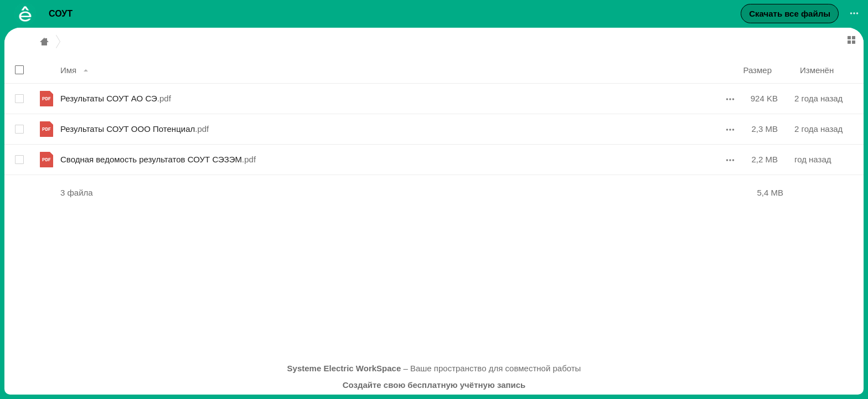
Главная (44, 42)
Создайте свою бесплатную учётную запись (434, 385)
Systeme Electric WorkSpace (344, 368)
